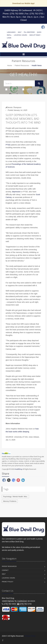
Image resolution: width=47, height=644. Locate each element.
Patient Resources (22, 65)
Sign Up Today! (35, 35)
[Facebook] (43, 27)
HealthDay (18, 469)
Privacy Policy (8, 582)
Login (9, 38)
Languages (11, 32)
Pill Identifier (29, 32)
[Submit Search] (39, 83)
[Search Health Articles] (19, 83)
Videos (27, 89)
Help (20, 32)
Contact (5, 570)
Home (10, 65)
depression (16, 192)
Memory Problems (10, 501)
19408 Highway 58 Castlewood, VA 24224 (23, 10)
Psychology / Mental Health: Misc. (15, 497)
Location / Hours (20, 35)
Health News (12, 89)
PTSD (8, 145)
